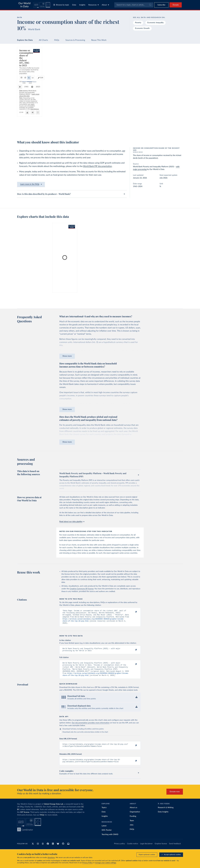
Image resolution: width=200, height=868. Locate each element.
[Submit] (150, 5)
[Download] (127, 131)
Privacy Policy (87, 863)
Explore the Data (25, 40)
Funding (133, 821)
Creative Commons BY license (82, 589)
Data (74, 5)
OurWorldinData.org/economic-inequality (119, 127)
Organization (135, 817)
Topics (104, 813)
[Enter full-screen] (137, 131)
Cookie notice (133, 849)
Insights (82, 5)
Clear (178, 67)
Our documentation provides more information (91, 727)
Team (132, 826)
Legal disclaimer (146, 849)
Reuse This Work (99, 40)
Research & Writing (166, 813)
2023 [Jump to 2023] (136, 122)
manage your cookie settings (106, 863)
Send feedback (175, 849)
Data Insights (163, 817)
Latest (104, 831)
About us (133, 813)
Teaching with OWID (110, 840)
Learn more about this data (78, 127)
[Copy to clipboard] (133, 612)
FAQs (57, 40)
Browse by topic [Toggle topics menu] (61, 5)
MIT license (25, 817)
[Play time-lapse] (21, 122)
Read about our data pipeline (72, 522)
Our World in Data (24, 5)
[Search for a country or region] (162, 55)
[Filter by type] (162, 78)
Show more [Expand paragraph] (67, 356)
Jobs (132, 830)
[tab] (25, 60)
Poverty (138, 23)
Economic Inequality (155, 23)
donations (51, 858)
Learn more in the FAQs (31, 184)
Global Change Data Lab (54, 809)
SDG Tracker (107, 835)
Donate (176, 5)
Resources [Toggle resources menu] (94, 5)
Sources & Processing (75, 40)
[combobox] (134, 5)
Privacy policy (120, 849)
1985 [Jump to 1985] (28, 122)
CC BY (137, 127)
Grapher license (161, 849)
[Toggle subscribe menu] (161, 5)
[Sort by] (159, 61)
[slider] (33, 122)
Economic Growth (142, 28)
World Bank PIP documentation (97, 166)
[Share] (132, 131)
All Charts (43, 40)
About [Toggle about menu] (105, 5)
